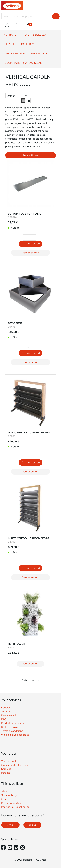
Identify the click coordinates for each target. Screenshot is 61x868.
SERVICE (10, 44)
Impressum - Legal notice (15, 807)
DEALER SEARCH (15, 53)
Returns (6, 773)
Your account (9, 761)
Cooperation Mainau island (24, 63)
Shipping (6, 769)
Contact (6, 708)
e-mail (10, 825)
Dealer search (30, 253)
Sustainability (9, 795)
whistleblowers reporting (15, 735)
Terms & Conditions (12, 731)
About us (6, 791)
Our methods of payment (15, 765)
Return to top (30, 680)
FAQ (4, 719)
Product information (13, 723)
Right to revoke (10, 727)
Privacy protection (11, 803)
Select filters (30, 155)
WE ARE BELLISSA (35, 35)
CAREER (26, 44)
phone (32, 825)
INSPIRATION (11, 35)
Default (11, 96)
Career (5, 799)
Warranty (7, 711)
